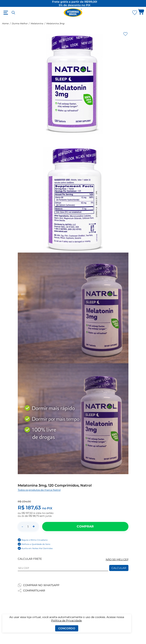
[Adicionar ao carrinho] (85, 527)
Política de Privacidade (66, 621)
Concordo (67, 628)
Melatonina (37, 23)
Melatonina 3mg (55, 23)
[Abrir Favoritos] (135, 13)
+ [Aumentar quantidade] (34, 526)
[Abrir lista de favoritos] (135, 13)
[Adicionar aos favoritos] (125, 34)
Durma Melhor (20, 23)
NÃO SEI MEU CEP (117, 559)
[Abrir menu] (6, 13)
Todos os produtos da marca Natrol (39, 490)
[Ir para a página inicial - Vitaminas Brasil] (73, 13)
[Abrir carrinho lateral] (141, 13)
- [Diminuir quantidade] (22, 526)
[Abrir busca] (13, 13)
